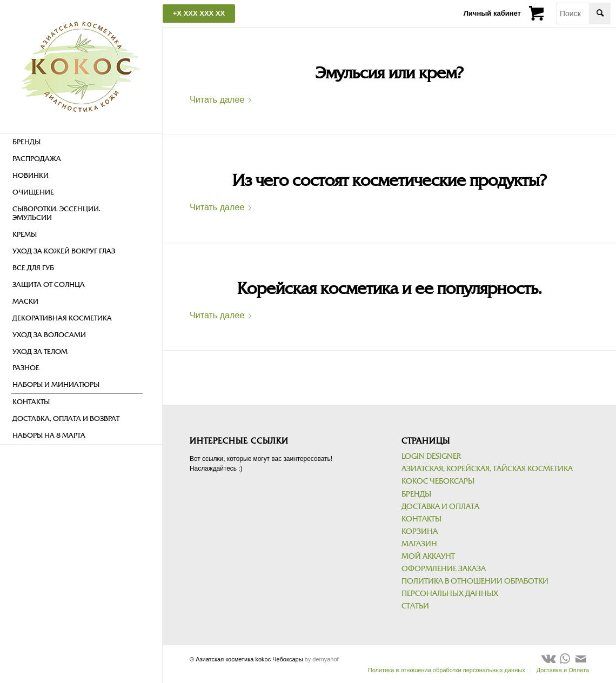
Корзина (420, 531)
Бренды (416, 494)
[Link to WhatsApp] (565, 659)
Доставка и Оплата (440, 507)
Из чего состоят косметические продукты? (389, 180)
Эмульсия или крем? (389, 73)
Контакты (421, 519)
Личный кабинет (492, 13)
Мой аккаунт (428, 556)
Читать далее (223, 99)
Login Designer (431, 456)
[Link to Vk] (548, 659)
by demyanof (322, 659)
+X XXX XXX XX (199, 13)
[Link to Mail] (581, 659)
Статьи (415, 606)
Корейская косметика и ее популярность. (389, 289)
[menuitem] (77, 142)
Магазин (419, 544)
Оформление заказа (444, 569)
